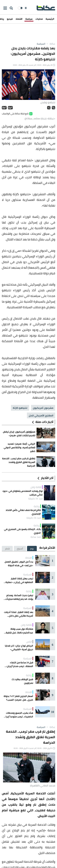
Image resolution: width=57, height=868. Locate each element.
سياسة (29, 19)
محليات (39, 19)
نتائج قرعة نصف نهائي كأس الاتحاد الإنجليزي (23, 512)
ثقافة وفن (36, 487)
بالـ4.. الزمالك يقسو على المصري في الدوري (22, 531)
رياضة (37, 506)
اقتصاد (19, 19)
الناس (29, 642)
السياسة (41, 44)
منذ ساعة (36, 537)
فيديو (10, 19)
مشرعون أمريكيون (43, 408)
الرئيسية (50, 19)
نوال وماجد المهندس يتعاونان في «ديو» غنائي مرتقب (22, 493)
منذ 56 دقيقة (35, 499)
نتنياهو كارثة (20, 408)
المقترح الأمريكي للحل (41, 415)
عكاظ (50, 44)
